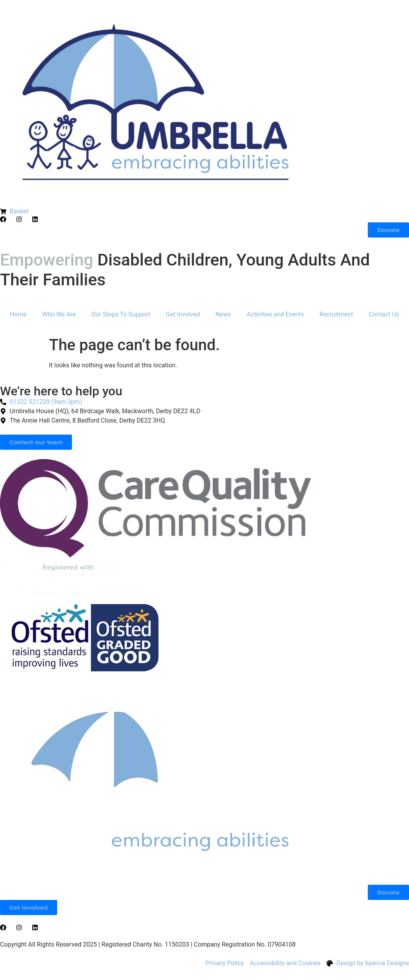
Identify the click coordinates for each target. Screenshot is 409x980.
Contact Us (384, 314)
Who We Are (59, 314)
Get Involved (183, 314)
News (223, 314)
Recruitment (336, 314)
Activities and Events (275, 314)
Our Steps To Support (121, 314)
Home (18, 314)
